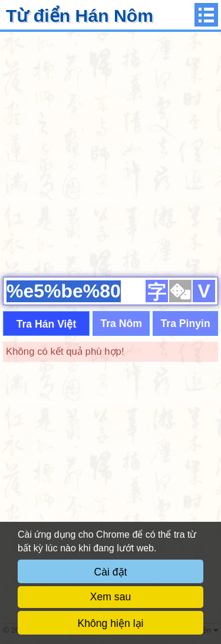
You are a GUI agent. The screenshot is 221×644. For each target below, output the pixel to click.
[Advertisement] (111, 153)
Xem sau (111, 597)
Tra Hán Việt (47, 324)
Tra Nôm (121, 323)
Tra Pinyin (186, 323)
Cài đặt (111, 572)
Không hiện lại (111, 623)
